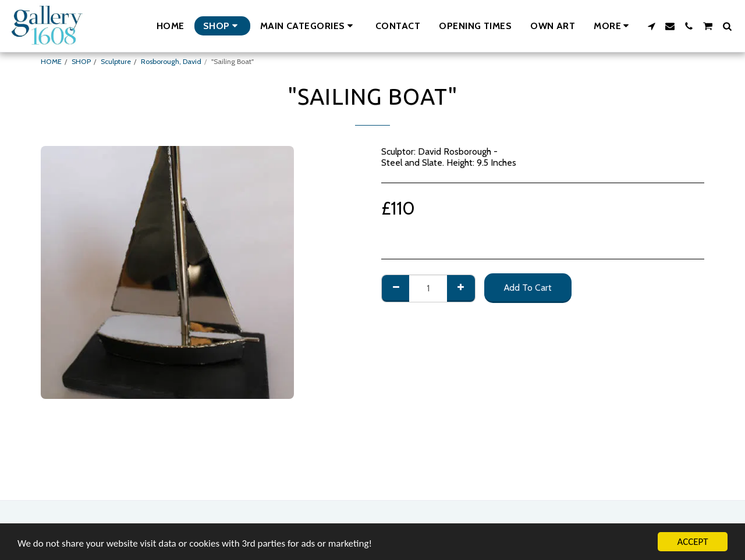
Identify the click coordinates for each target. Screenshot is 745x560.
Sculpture (116, 61)
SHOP (81, 61)
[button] (308, 26)
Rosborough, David (171, 61)
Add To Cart (528, 288)
